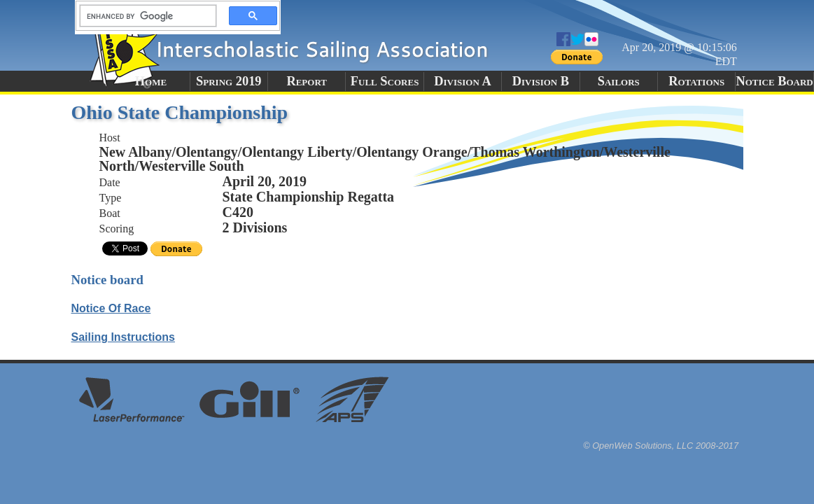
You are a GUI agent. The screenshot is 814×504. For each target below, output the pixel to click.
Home (151, 81)
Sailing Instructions (123, 337)
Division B (541, 81)
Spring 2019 (229, 81)
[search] (144, 16)
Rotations (696, 81)
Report (307, 81)
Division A (462, 81)
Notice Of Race (111, 308)
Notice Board (774, 81)
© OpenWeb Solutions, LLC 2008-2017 (661, 446)
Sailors (619, 81)
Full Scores (385, 81)
